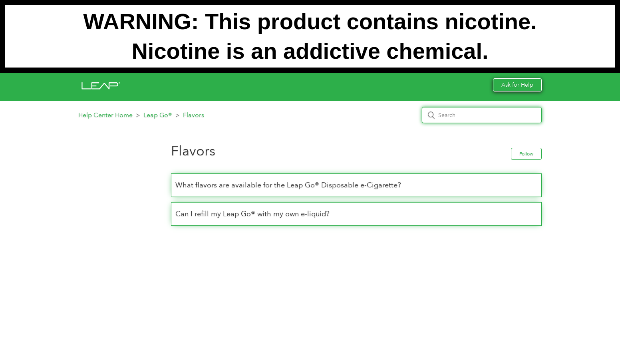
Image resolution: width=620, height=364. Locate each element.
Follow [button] (526, 154)
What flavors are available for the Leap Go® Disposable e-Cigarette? (288, 185)
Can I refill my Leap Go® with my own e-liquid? (252, 214)
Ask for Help (517, 85)
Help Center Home (105, 115)
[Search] (482, 115)
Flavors (194, 115)
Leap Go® (158, 115)
